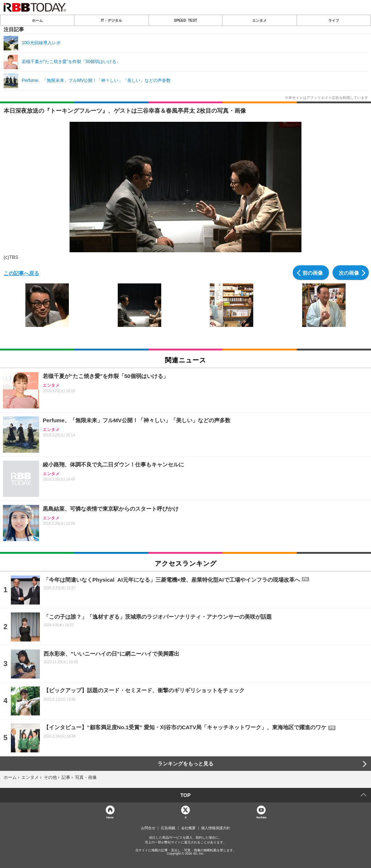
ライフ (334, 20)
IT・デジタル (111, 20)
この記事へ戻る (21, 273)
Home (110, 817)
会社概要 (188, 828)
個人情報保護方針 (216, 828)
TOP (186, 795)
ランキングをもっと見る (185, 764)
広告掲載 (168, 828)
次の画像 (349, 273)
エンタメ (259, 20)
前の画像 (313, 273)
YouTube (261, 817)
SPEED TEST (185, 20)
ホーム (37, 20)
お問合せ (148, 828)
